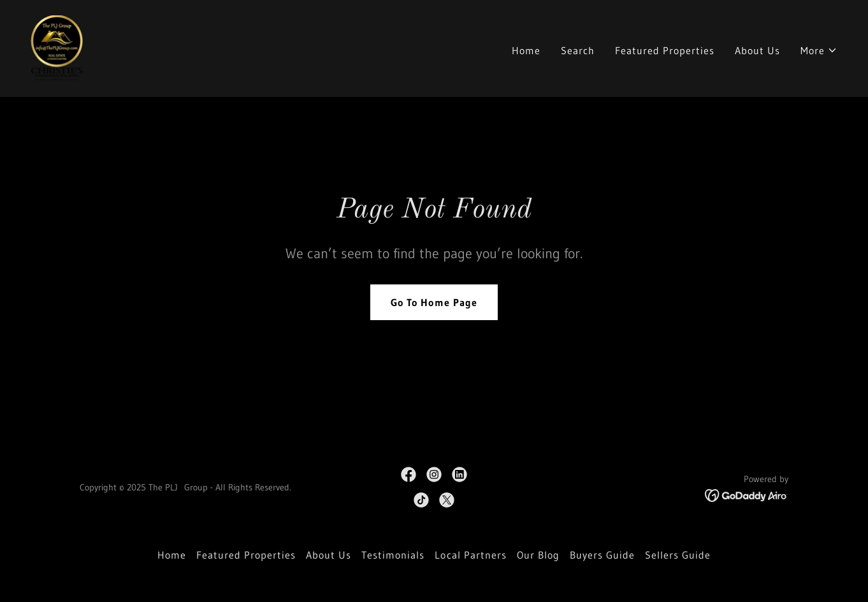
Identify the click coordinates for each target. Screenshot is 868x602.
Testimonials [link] (393, 555)
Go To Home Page (434, 302)
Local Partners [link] (470, 555)
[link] (57, 47)
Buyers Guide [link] (602, 555)
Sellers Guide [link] (678, 555)
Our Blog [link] (538, 555)
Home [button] (172, 555)
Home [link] (526, 50)
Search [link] (578, 50)
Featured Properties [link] (665, 50)
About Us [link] (757, 50)
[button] (819, 50)
